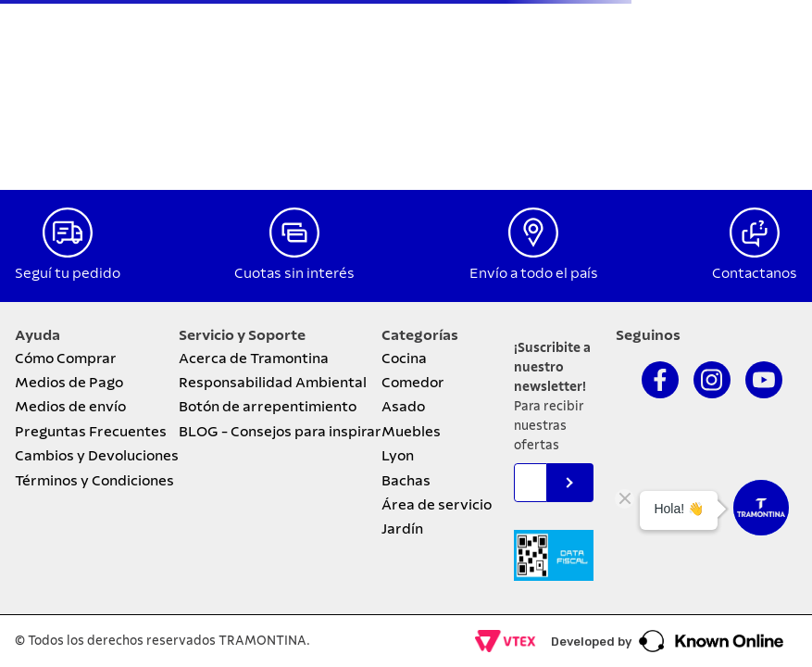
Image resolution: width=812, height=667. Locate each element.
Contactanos (755, 273)
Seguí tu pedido (68, 273)
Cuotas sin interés (294, 273)
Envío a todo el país (534, 273)
